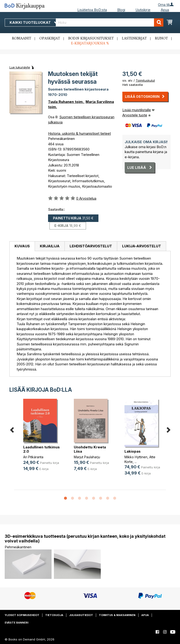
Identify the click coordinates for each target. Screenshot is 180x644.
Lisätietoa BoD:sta (92, 10)
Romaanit (22, 39)
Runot (161, 39)
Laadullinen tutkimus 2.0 (41, 449)
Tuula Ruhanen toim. (66, 102)
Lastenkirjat (134, 39)
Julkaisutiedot (81, 615)
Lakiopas (133, 451)
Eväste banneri (17, 623)
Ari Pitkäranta (33, 457)
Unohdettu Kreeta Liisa (90, 449)
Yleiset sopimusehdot (22, 615)
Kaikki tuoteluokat (34, 22)
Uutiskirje (143, 10)
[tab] (22, 246)
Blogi (121, 10)
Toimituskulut (145, 80)
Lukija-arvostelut (142, 246)
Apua (165, 10)
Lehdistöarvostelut (91, 246)
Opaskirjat (50, 39)
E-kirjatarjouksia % (90, 43)
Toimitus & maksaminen (117, 615)
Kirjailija (50, 246)
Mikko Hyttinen (136, 457)
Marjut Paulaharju (87, 457)
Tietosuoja (54, 615)
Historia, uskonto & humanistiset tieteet (79, 133)
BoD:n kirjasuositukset (91, 39)
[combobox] (110, 22)
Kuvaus (22, 246)
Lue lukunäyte (20, 67)
